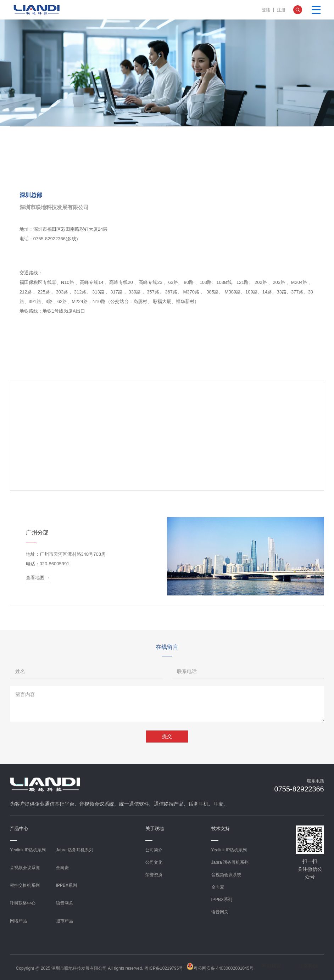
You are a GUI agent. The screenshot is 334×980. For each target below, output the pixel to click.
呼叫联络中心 (23, 903)
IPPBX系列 (66, 885)
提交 (167, 736)
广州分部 (37, 533)
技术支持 (221, 828)
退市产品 (65, 921)
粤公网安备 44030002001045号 (220, 967)
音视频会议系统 (25, 868)
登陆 (266, 10)
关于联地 (155, 828)
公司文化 (154, 862)
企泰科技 (308, 965)
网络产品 (18, 921)
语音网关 (65, 903)
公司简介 (154, 850)
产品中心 (19, 828)
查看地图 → (38, 578)
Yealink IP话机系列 (28, 850)
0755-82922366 (299, 789)
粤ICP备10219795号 (164, 968)
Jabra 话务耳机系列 (75, 850)
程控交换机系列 (25, 885)
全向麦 (62, 868)
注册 (281, 10)
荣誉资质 (154, 875)
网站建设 (272, 965)
